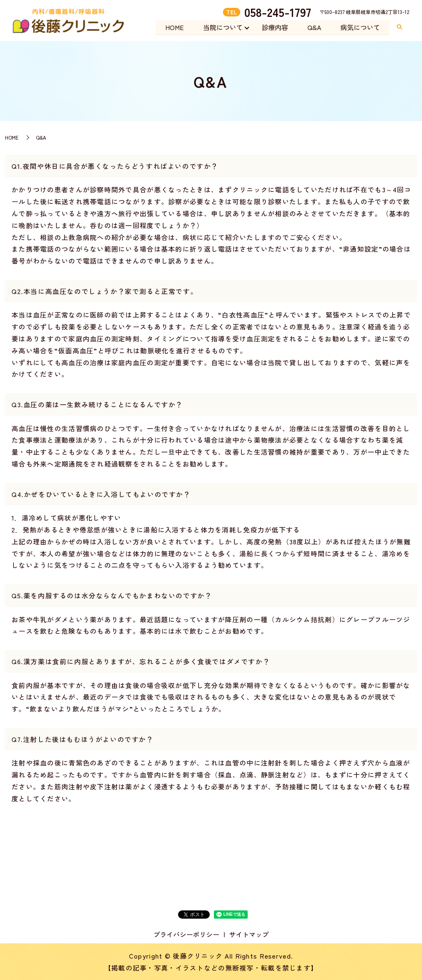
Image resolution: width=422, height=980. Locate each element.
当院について (221, 27)
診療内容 (274, 27)
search (399, 28)
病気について (360, 27)
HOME (172, 27)
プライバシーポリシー (186, 934)
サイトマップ (249, 934)
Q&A (313, 27)
